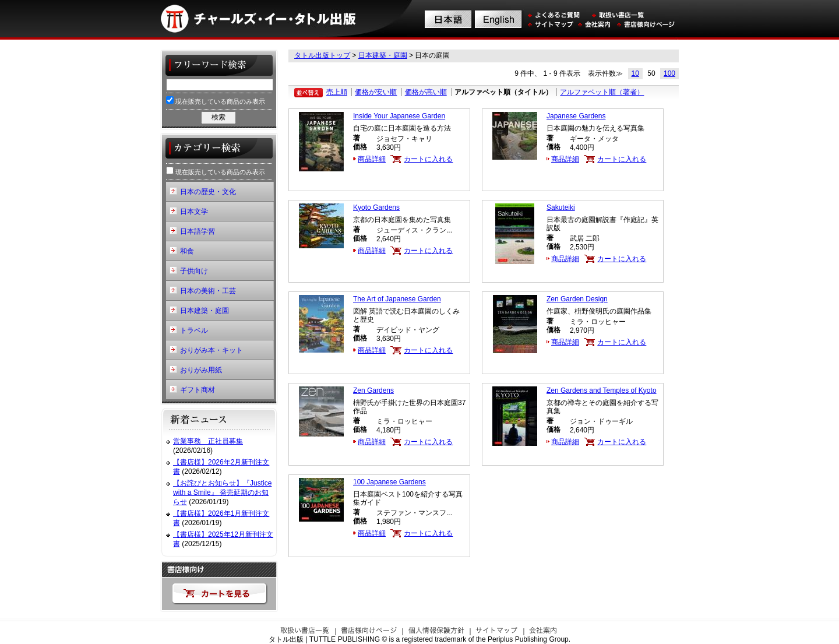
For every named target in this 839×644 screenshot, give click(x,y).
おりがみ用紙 (201, 370)
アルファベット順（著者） (602, 92)
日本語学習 (198, 231)
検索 (218, 117)
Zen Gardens (373, 390)
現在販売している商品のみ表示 (216, 101)
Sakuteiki (561, 207)
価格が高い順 (426, 92)
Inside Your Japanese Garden (399, 116)
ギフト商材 (198, 390)
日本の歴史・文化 (208, 192)
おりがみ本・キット (211, 350)
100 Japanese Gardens (389, 482)
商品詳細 (372, 159)
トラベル (194, 330)
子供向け (194, 271)
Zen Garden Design (577, 299)
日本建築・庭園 (383, 55)
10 (635, 73)
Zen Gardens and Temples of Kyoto (602, 390)
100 (669, 73)
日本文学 (194, 212)
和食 (187, 251)
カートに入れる (428, 159)
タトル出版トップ (322, 55)
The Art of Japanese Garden (397, 299)
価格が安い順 (376, 92)
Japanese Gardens (576, 116)
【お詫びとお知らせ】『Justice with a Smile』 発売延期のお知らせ (222, 492)
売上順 (337, 92)
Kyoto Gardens (376, 207)
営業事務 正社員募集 (208, 441)
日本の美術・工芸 (208, 291)
